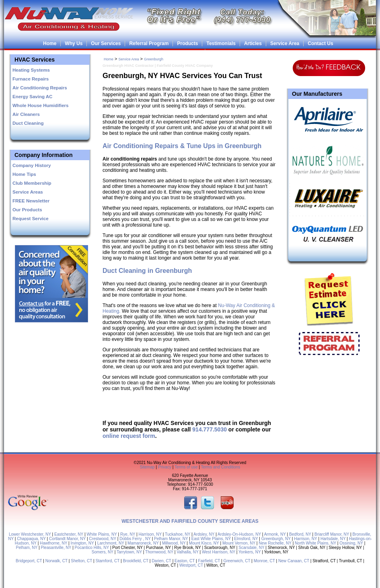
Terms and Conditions (221, 467)
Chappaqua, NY (31, 539)
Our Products (27, 210)
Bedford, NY (300, 534)
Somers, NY (103, 552)
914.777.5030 (210, 429)
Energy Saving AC (32, 97)
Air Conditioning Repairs (40, 88)
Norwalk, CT (56, 561)
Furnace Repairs (31, 79)
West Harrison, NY (219, 552)
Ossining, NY (351, 543)
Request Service (31, 219)
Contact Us (320, 43)
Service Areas (28, 192)
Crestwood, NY (103, 539)
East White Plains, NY (211, 539)
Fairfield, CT (209, 561)
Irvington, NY (82, 543)
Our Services (106, 43)
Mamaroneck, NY (143, 543)
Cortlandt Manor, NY (67, 539)
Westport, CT (191, 565)
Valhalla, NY (188, 552)
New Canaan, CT (294, 561)
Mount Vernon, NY (239, 543)
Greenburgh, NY (276, 539)
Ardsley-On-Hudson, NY (239, 534)
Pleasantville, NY (56, 548)
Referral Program (149, 43)
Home (50, 43)
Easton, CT (185, 561)
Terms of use (186, 467)
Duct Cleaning (28, 123)
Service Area (285, 43)
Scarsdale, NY (251, 548)
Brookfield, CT (136, 561)
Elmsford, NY (246, 539)
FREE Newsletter (31, 201)
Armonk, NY (275, 534)
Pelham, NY (27, 548)
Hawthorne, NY (53, 543)
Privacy (165, 467)
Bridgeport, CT (29, 561)
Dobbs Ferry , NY (135, 539)
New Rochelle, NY (275, 543)
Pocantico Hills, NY (92, 548)
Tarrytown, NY (129, 552)
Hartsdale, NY (333, 539)
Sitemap (147, 467)
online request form (129, 436)
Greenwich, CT (237, 561)
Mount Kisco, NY (204, 543)
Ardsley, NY (204, 534)
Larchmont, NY (111, 543)
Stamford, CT (107, 561)
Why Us (74, 43)
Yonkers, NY (250, 552)
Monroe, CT (264, 561)
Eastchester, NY (69, 534)
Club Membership (32, 183)
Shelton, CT (81, 561)
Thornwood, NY (159, 552)
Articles (253, 43)
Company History (32, 165)
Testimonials (221, 43)
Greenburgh (154, 59)
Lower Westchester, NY (30, 534)
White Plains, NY (102, 534)
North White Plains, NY (315, 543)
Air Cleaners (26, 114)
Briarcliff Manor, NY (332, 534)
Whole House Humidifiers (40, 105)
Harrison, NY (150, 534)
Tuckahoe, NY (178, 534)
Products (187, 43)
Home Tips (24, 174)
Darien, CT (161, 561)
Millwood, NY (174, 543)
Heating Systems (31, 70)
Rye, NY (128, 534)
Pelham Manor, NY (171, 539)
